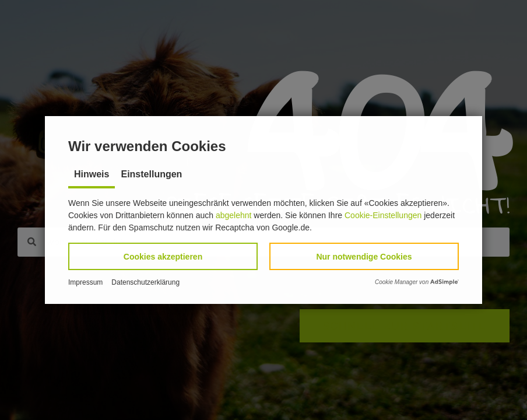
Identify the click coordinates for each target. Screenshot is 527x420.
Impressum (85, 282)
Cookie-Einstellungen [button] (383, 215)
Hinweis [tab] (92, 174)
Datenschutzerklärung (145, 282)
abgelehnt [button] (234, 215)
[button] (163, 256)
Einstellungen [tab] (151, 174)
